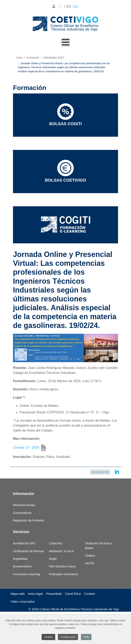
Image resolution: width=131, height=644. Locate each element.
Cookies (90, 594)
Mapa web (18, 594)
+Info (86, 638)
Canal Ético (73, 594)
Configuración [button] (68, 638)
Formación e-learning (27, 574)
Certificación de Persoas (29, 551)
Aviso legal (35, 594)
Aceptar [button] (48, 638)
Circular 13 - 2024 (26, 447)
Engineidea (20, 559)
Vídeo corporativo (23, 601)
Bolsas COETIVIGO (65, 171)
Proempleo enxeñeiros (63, 574)
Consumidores (22, 513)
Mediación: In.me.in (61, 551)
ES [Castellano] (68, 6)
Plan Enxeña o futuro (63, 566)
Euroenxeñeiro (22, 566)
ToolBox (90, 556)
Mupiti (53, 559)
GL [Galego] (76, 6)
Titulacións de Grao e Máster (99, 546)
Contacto (100, 472)
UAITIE (89, 563)
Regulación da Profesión (29, 520)
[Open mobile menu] (66, 42)
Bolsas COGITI (65, 115)
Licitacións (56, 543)
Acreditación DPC (24, 543)
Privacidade (54, 594)
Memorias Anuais (24, 505)
